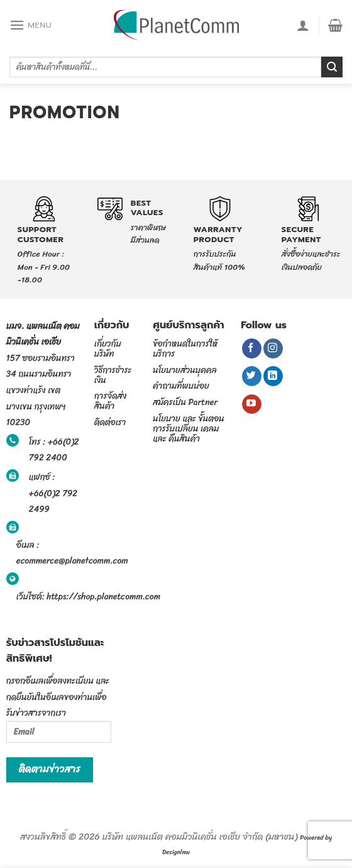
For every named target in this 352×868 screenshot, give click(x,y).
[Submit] (332, 67)
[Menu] (30, 25)
